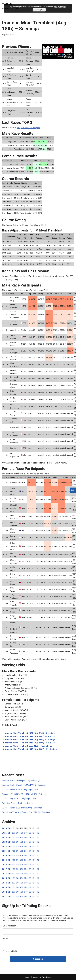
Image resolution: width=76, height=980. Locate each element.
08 (28, 833)
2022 (4, 847)
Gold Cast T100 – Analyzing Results (18, 803)
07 (25, 833)
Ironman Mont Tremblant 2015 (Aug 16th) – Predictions (31, 749)
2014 (4, 883)
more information (60, 7)
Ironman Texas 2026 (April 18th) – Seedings (21, 781)
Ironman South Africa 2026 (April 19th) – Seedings (24, 785)
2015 (4, 878)
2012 (4, 892)
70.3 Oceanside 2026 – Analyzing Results (20, 790)
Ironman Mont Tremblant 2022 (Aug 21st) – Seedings (30, 733)
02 (12, 828)
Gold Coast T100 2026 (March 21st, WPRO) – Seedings (26, 812)
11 (35, 833)
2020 (4, 856)
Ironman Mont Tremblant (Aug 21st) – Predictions (28, 746)
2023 (4, 842)
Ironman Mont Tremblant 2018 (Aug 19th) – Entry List (30, 743)
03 (14, 828)
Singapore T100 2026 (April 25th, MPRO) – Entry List (25, 794)
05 (20, 833)
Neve (27, 977)
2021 (4, 851)
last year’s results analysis (28, 128)
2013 (4, 887)
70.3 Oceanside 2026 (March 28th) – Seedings (22, 808)
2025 (4, 833)
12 (38, 833)
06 (22, 833)
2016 (4, 874)
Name (5, 938)
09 (30, 833)
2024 (4, 837)
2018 (4, 865)
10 (33, 833)
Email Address (9, 926)
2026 (4, 828)
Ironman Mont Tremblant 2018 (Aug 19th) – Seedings (30, 740)
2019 (4, 860)
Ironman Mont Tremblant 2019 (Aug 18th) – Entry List (30, 736)
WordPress (46, 977)
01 (9, 828)
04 (17, 828)
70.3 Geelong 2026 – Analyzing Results (19, 799)
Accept (39, 10)
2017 (4, 869)
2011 (4, 896)
